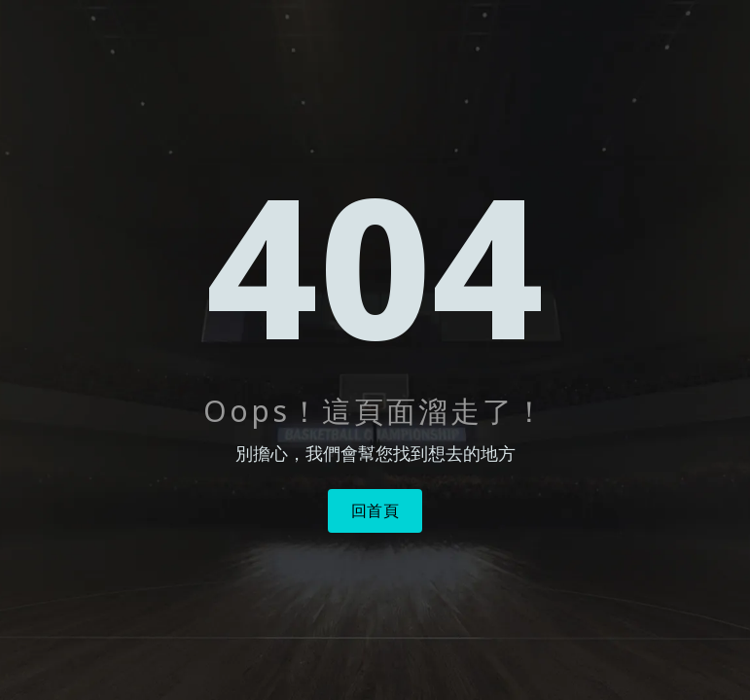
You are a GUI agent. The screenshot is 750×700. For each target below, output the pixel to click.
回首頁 (375, 510)
